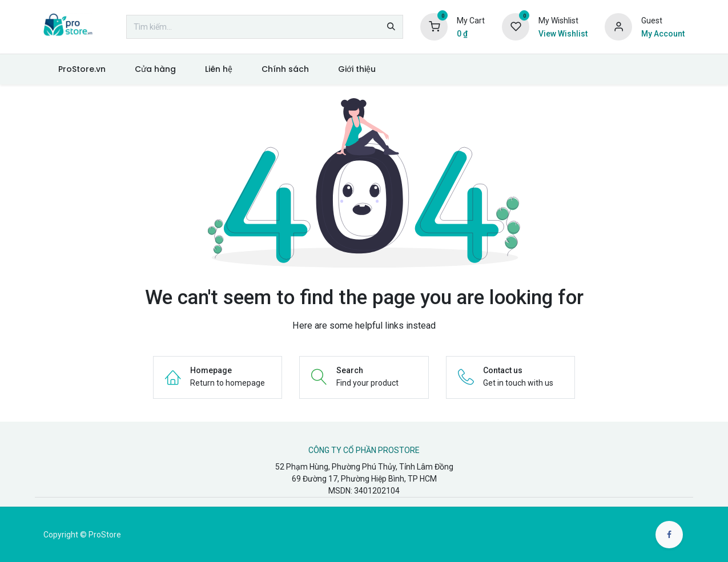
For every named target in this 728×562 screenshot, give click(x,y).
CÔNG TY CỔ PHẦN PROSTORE (364, 450)
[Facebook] (669, 535)
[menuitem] (82, 69)
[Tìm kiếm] (391, 27)
